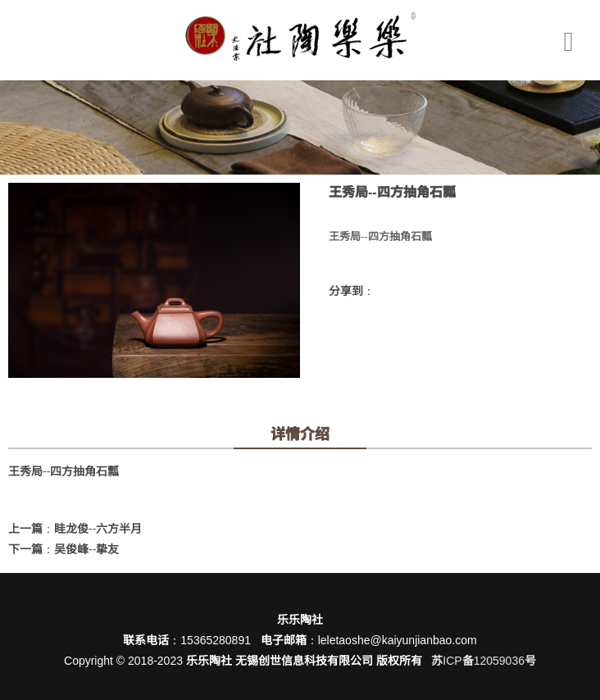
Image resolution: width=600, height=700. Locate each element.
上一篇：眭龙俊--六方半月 (75, 529)
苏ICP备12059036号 (484, 661)
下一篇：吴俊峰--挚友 (64, 549)
